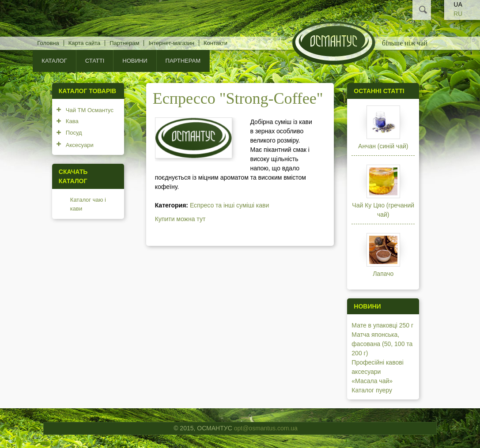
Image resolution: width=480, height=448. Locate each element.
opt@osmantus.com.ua (266, 428)
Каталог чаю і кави (88, 204)
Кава (72, 121)
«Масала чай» (372, 381)
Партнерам (124, 43)
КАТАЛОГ (54, 61)
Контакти (215, 43)
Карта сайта (84, 43)
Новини (135, 61)
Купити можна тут (180, 219)
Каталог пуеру (372, 390)
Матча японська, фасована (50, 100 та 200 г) (382, 344)
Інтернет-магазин (171, 43)
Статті (95, 61)
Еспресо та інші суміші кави (229, 205)
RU (458, 14)
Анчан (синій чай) (383, 146)
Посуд (74, 133)
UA (458, 4)
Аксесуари (80, 145)
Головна (48, 43)
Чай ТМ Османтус (90, 110)
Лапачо (383, 274)
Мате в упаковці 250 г (382, 325)
